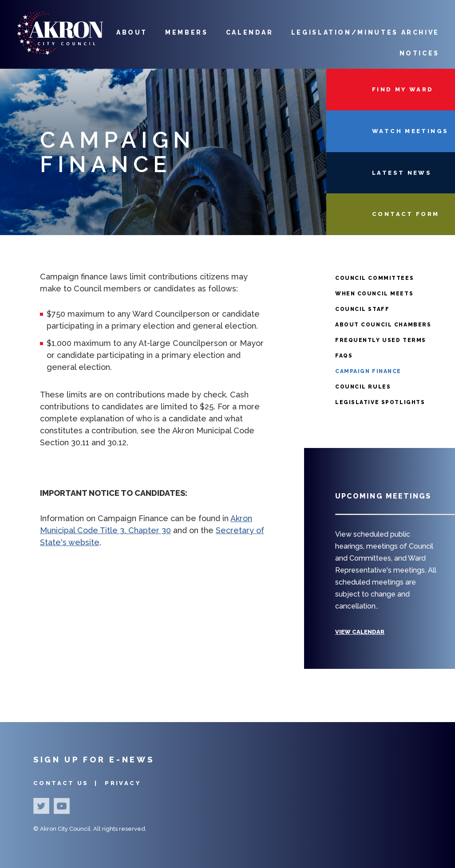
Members (186, 32)
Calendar (250, 32)
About (132, 32)
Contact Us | (67, 783)
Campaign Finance (368, 371)
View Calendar (360, 632)
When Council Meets (374, 294)
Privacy (123, 783)
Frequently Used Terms (381, 340)
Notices (419, 53)
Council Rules (363, 387)
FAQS (344, 356)
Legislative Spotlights (380, 402)
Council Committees (374, 278)
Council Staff (362, 309)
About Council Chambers (383, 325)
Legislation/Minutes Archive (365, 32)
